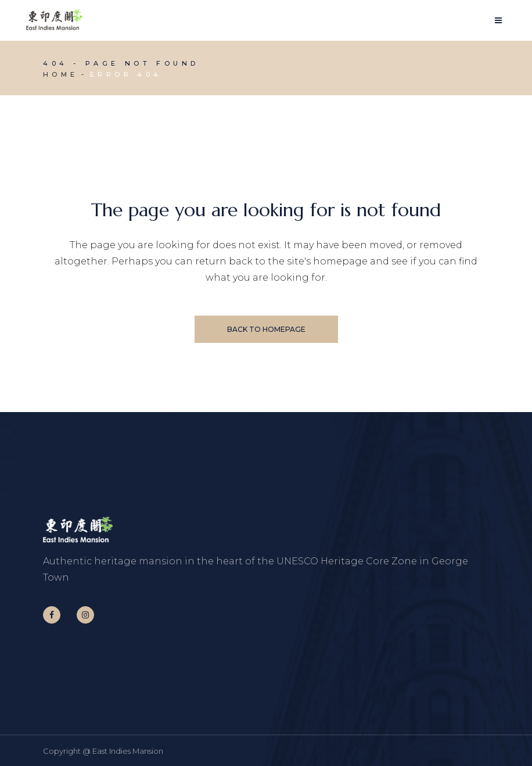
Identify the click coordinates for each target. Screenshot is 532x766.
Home (61, 74)
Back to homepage (266, 329)
